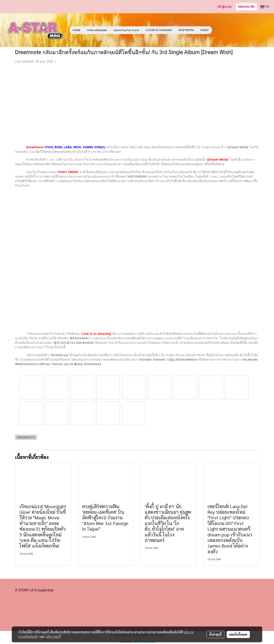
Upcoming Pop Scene (126, 30)
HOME (77, 30)
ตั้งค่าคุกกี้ (215, 634)
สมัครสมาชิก (246, 7)
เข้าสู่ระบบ (224, 7)
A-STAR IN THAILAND (159, 30)
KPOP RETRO (186, 30)
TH (265, 7)
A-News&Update (97, 30)
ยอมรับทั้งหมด (238, 634)
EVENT (205, 30)
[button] (218, 30)
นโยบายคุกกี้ (53, 637)
